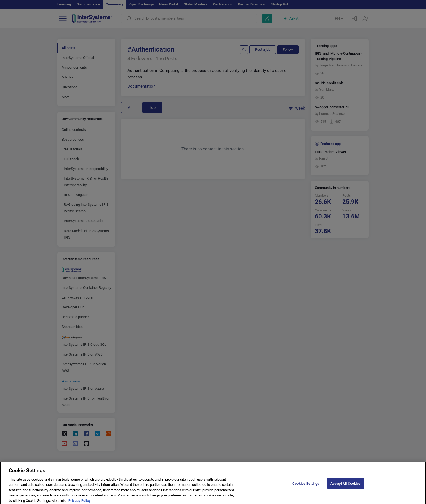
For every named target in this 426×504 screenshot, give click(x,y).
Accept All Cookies (345, 487)
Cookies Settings (306, 487)
